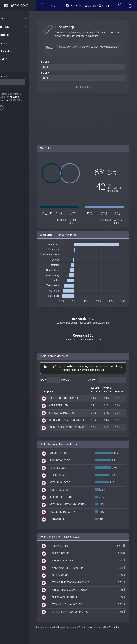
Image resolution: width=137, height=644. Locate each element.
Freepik (68, 637)
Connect (19, 43)
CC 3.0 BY (120, 637)
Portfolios (19, 35)
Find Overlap (86, 87)
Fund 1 (51, 62)
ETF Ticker (10, 77)
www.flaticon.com (89, 637)
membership (72, 370)
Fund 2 (51, 73)
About (19, 18)
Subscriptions (19, 51)
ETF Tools (19, 27)
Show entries (61, 380)
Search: (107, 380)
